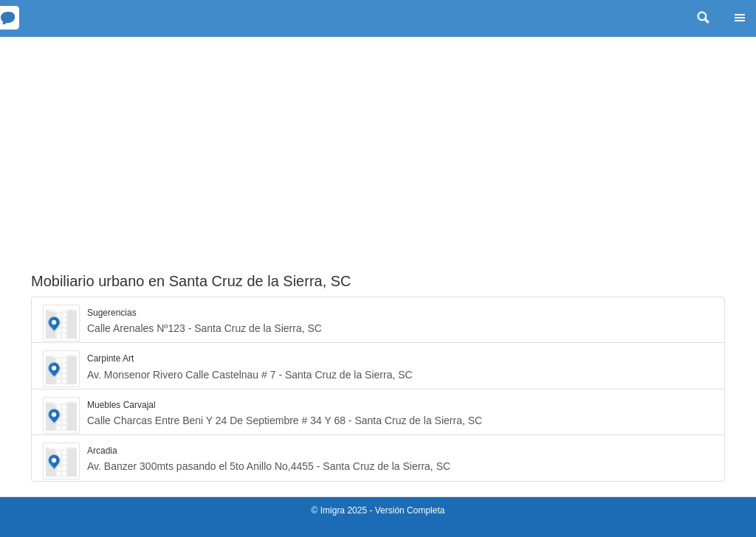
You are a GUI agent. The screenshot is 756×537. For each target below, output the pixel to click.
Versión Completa (410, 510)
